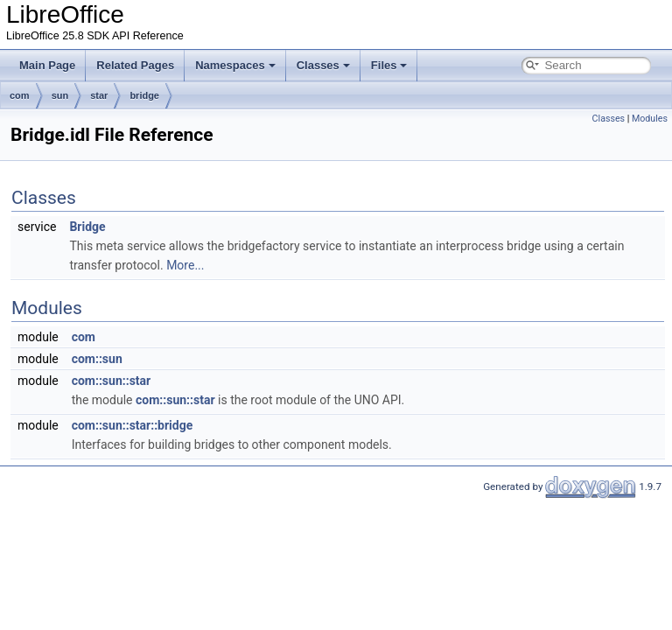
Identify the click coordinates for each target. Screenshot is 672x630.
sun (60, 95)
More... (185, 265)
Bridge (87, 227)
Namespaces (235, 65)
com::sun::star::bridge (133, 425)
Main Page (47, 65)
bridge (144, 95)
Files (389, 65)
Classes (323, 65)
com (20, 95)
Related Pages (135, 65)
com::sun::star (112, 381)
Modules (650, 119)
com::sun (97, 359)
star (99, 95)
